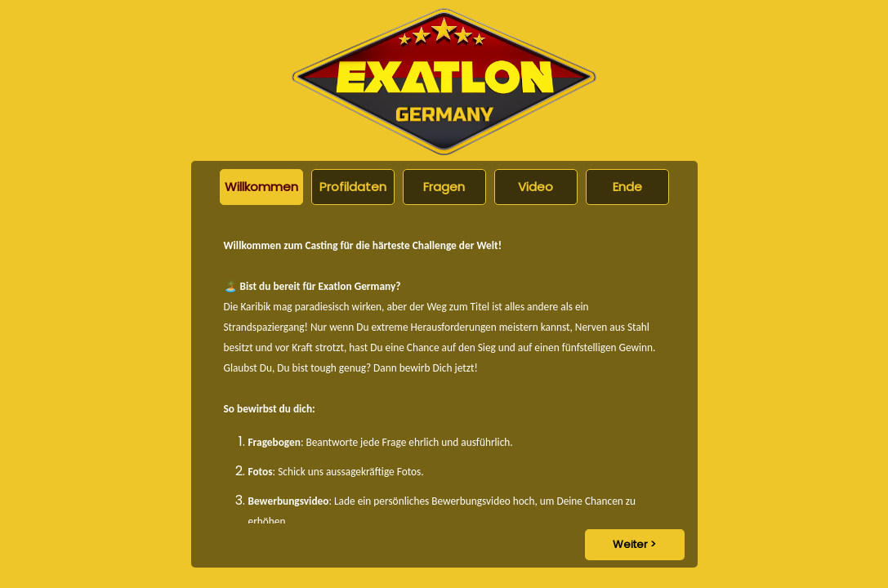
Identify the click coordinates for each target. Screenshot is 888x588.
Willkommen (261, 187)
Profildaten (353, 187)
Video (535, 187)
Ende (627, 187)
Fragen (444, 187)
